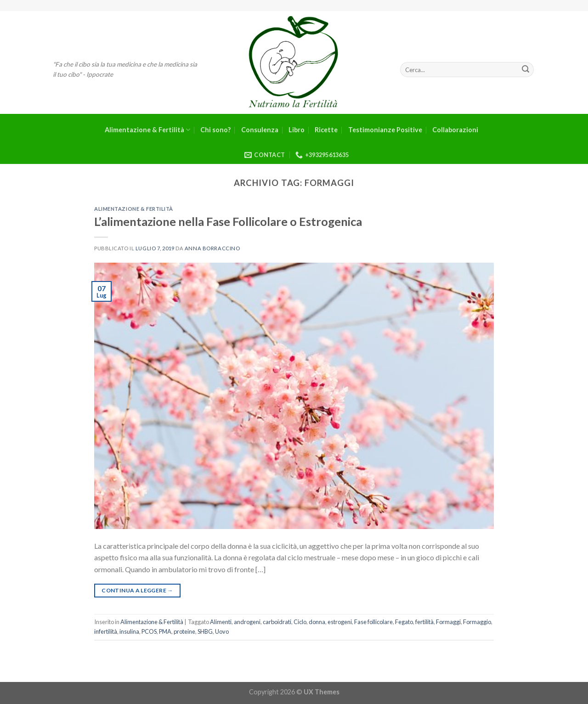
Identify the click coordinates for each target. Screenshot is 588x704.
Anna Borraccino (212, 248)
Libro (297, 130)
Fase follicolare (373, 622)
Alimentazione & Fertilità (147, 130)
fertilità (424, 622)
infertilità (106, 631)
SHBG (205, 631)
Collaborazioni (455, 130)
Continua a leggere (137, 590)
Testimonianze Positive (385, 130)
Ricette (326, 130)
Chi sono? (215, 130)
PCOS (149, 631)
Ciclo (300, 622)
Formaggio (477, 622)
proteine (184, 631)
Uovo (222, 631)
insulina (129, 631)
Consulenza (260, 130)
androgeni (247, 622)
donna (317, 622)
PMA (165, 631)
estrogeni (340, 622)
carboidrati (277, 622)
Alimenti (221, 622)
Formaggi (448, 622)
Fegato (404, 622)
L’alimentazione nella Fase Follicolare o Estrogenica (228, 221)
